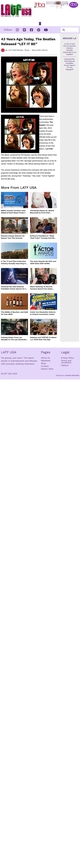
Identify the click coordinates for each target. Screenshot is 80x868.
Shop (43, 363)
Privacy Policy (67, 358)
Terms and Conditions (66, 362)
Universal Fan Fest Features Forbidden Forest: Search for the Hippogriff (14, 288)
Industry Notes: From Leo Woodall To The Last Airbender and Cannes (14, 339)
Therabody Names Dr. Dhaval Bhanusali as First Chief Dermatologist (42, 212)
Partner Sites (47, 369)
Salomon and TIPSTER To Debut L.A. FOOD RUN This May (43, 338)
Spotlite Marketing (72, 375)
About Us (45, 358)
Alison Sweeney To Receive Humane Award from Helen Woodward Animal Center (41, 288)
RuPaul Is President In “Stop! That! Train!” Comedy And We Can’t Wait (42, 237)
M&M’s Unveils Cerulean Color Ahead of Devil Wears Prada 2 (13, 212)
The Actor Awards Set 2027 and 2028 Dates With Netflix (43, 262)
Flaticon (65, 365)
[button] (40, 24)
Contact (45, 366)
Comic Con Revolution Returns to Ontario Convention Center (43, 313)
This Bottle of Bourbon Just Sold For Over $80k (14, 313)
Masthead (46, 361)
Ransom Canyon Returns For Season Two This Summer (13, 237)
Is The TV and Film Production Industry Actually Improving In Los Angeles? (13, 262)
